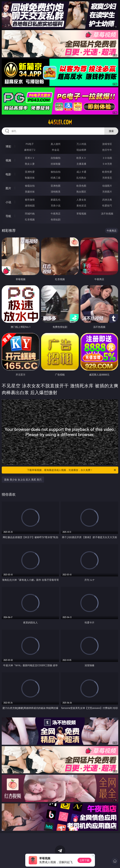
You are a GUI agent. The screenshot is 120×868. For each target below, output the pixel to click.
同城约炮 (30, 214)
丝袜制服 (56, 164)
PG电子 (30, 144)
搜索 (111, 131)
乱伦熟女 (81, 178)
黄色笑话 (81, 206)
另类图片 (107, 192)
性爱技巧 (107, 206)
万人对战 (81, 144)
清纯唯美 (56, 192)
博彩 (8, 146)
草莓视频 (81, 214)
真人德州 (56, 144)
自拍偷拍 (56, 158)
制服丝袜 (30, 178)
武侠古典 (107, 200)
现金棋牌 (81, 150)
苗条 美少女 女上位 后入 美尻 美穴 (23, 480)
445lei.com (60, 122)
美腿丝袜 (30, 192)
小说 (8, 202)
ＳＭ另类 (107, 164)
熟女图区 (81, 192)
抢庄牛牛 (107, 150)
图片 (8, 188)
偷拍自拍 (56, 172)
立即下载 (84, 860)
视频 (8, 160)
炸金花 (56, 150)
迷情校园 (30, 206)
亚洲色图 (56, 186)
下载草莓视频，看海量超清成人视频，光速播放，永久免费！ (72, 470)
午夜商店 (56, 214)
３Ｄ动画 (107, 158)
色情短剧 (56, 219)
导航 (8, 216)
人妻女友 (81, 200)
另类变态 (107, 178)
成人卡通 (81, 172)
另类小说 (56, 206)
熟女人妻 (30, 164)
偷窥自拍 (30, 186)
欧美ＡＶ (81, 158)
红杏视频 (30, 219)
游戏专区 (107, 144)
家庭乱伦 (56, 200)
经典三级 (56, 178)
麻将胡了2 (30, 150)
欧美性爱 (107, 172)
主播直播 (81, 164)
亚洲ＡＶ (30, 158)
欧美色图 (81, 186)
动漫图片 (107, 186)
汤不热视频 (107, 214)
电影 (8, 174)
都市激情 (30, 200)
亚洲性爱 (30, 172)
